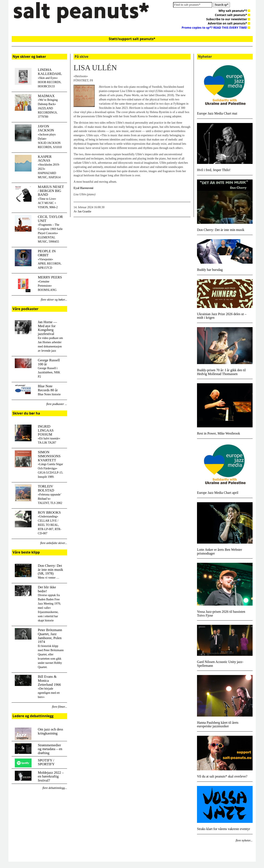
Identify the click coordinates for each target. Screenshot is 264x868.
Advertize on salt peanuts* (229, 23)
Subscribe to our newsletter (228, 19)
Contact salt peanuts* (233, 15)
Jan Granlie (85, 211)
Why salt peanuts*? (235, 11)
